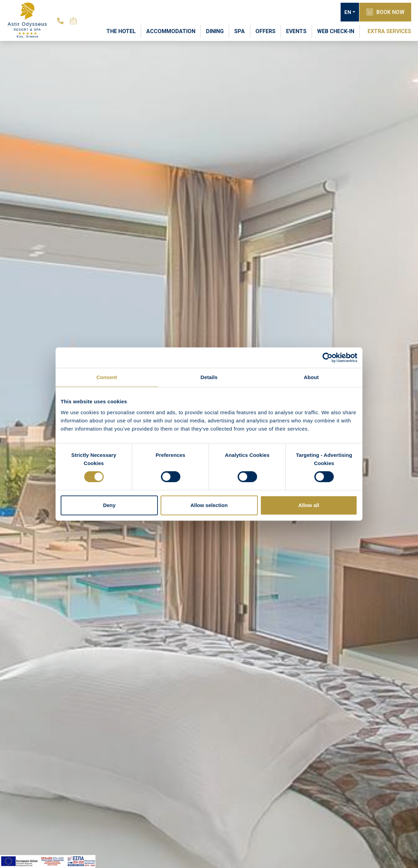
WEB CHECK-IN (336, 31)
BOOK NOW (385, 12)
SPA (240, 31)
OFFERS (265, 31)
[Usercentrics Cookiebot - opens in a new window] (327, 358)
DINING (215, 31)
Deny (109, 505)
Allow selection (209, 505)
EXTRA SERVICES (389, 31)
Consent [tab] (107, 377)
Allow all (309, 505)
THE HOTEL (121, 31)
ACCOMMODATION (171, 31)
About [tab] (311, 377)
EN (348, 12)
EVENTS (296, 31)
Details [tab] (209, 377)
